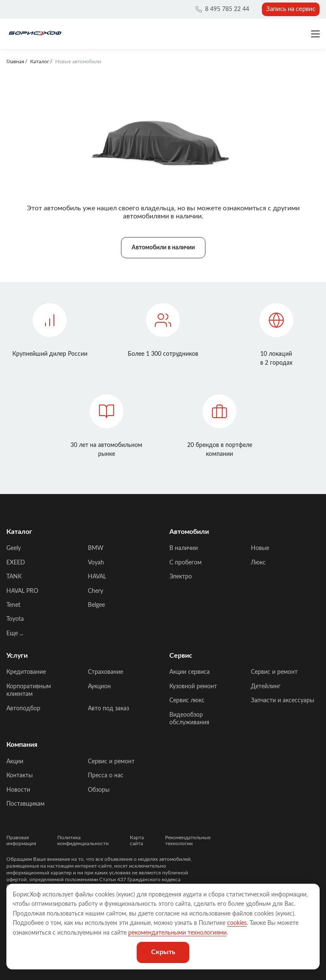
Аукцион (99, 687)
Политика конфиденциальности (83, 840)
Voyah (96, 563)
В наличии (184, 548)
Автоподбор (23, 709)
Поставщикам (25, 804)
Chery (96, 591)
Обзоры (99, 790)
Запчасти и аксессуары (282, 701)
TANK (14, 577)
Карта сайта (137, 840)
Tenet (13, 605)
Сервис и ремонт (274, 672)
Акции (15, 762)
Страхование (105, 672)
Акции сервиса (190, 672)
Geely (14, 548)
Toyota (15, 619)
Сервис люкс (187, 701)
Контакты (20, 776)
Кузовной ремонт (193, 687)
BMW (96, 548)
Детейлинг (266, 687)
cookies (237, 923)
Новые (260, 548)
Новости (18, 790)
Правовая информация (21, 840)
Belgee (96, 605)
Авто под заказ (108, 709)
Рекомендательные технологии (188, 840)
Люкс (258, 563)
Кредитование (26, 672)
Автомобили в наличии (163, 248)
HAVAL (97, 577)
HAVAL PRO (22, 591)
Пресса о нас (106, 776)
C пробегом (185, 563)
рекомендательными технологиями (177, 933)
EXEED (16, 563)
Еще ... (15, 634)
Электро (181, 577)
